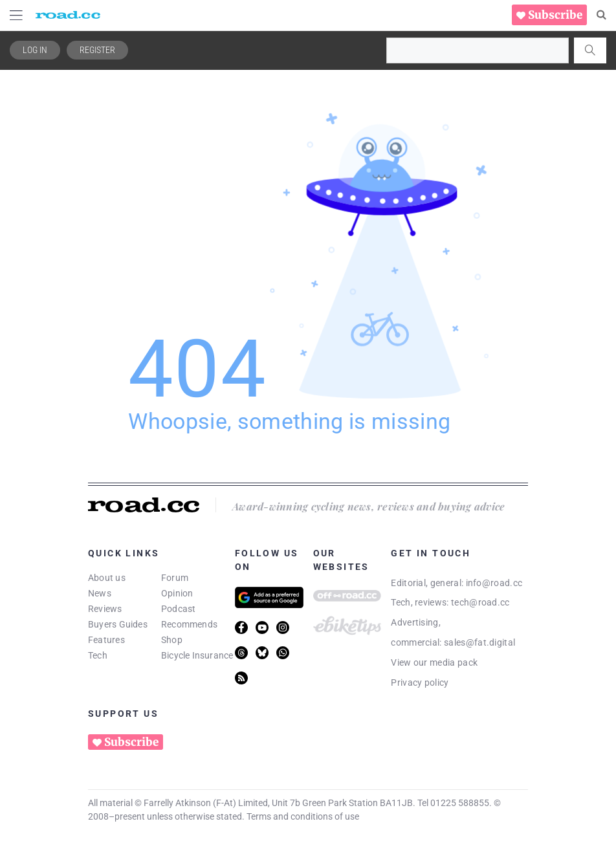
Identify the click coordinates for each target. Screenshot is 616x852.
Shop (172, 640)
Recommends (189, 624)
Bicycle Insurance (197, 655)
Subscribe (555, 15)
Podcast (179, 609)
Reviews (105, 609)
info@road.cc (494, 583)
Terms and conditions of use (303, 816)
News (100, 593)
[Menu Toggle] (16, 15)
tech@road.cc (480, 602)
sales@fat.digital (479, 642)
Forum (175, 578)
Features (106, 640)
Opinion (177, 593)
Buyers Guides (118, 624)
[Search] (601, 15)
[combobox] (478, 50)
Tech (98, 655)
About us (107, 578)
